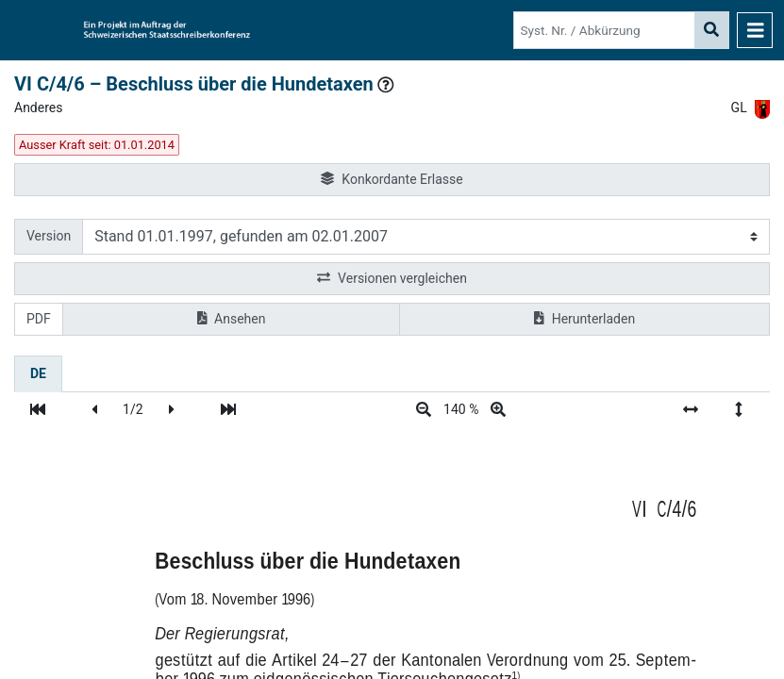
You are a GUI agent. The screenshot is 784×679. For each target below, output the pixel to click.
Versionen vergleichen (392, 279)
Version (49, 236)
